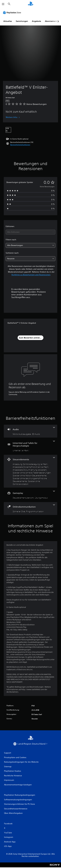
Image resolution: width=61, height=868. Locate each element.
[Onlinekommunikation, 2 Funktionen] (30, 509)
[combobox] (30, 232)
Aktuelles (8, 21)
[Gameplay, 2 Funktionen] (30, 495)
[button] (20, 145)
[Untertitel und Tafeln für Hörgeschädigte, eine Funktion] (30, 446)
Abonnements (51, 21)
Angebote (36, 21)
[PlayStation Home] (31, 4)
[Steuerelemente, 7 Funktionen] (30, 471)
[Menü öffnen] (3, 4)
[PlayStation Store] (13, 12)
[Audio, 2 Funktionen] (30, 431)
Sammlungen (22, 21)
